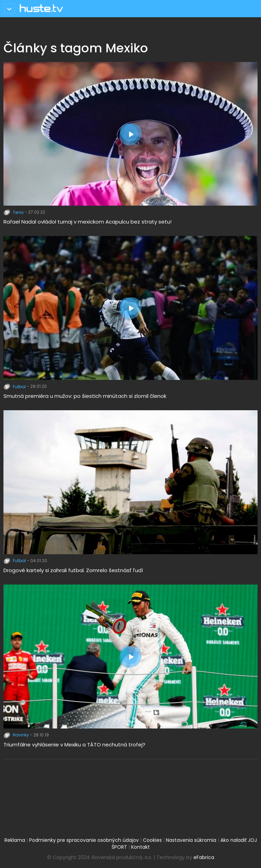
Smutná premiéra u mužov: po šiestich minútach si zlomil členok (85, 396)
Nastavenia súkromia (191, 840)
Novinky (17, 735)
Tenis (14, 212)
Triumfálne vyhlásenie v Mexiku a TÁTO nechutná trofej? (74, 745)
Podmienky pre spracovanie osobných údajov (84, 840)
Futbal (15, 387)
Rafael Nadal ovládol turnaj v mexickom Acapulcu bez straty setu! (87, 222)
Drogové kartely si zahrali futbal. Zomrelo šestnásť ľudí (73, 570)
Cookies (152, 840)
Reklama (15, 840)
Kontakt (140, 847)
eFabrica (204, 857)
